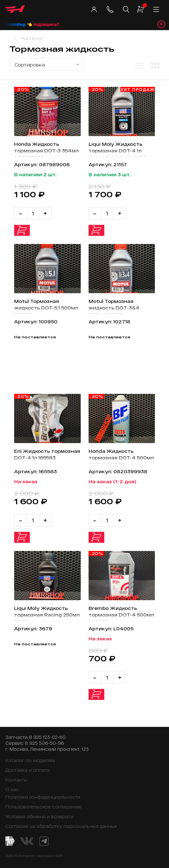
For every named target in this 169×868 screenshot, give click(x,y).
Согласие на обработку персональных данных (61, 826)
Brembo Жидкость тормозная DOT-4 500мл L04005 (113, 614)
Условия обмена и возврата (39, 816)
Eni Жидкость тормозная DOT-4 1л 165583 (41, 456)
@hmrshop (26, 24)
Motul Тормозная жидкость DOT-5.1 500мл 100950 (47, 307)
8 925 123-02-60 (47, 737)
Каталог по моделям (30, 760)
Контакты (16, 780)
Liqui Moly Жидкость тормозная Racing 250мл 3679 (41, 614)
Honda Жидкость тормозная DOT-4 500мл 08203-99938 (116, 456)
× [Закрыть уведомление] (161, 24)
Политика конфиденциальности (43, 797)
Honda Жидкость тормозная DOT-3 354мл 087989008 (47, 149)
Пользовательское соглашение (44, 807)
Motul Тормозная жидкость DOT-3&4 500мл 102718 (114, 307)
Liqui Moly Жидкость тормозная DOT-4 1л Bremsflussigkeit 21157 (118, 149)
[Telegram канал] (44, 841)
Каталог (33, 38)
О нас (12, 789)
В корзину (22, 231)
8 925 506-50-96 (44, 743)
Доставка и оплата (27, 770)
